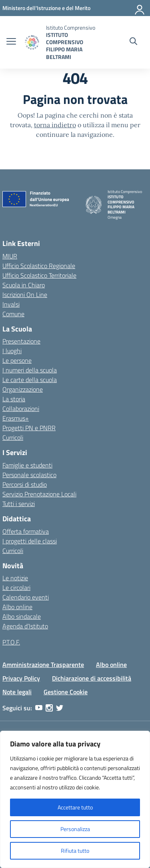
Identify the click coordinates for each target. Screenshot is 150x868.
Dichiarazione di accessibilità (92, 678)
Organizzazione (23, 389)
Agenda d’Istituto (25, 626)
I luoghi (12, 351)
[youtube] (39, 708)
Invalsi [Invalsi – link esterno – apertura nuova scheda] (11, 304)
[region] (75, 799)
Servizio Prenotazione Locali (39, 494)
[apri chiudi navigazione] (11, 42)
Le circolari (16, 587)
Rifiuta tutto (75, 851)
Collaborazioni (21, 409)
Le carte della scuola (30, 380)
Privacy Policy (21, 678)
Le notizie (15, 578)
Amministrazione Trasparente (43, 665)
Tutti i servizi (19, 504)
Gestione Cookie (66, 692)
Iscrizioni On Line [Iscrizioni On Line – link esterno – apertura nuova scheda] (25, 295)
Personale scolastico (29, 475)
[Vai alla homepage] (32, 42)
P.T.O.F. (11, 642)
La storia (14, 399)
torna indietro (55, 125)
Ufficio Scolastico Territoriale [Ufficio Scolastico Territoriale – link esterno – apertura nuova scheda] (39, 275)
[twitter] (60, 708)
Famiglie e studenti (27, 465)
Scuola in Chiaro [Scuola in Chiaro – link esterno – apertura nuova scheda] (24, 285)
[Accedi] (140, 8)
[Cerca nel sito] (133, 42)
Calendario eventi (26, 597)
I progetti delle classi (30, 541)
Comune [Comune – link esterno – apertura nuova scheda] (13, 314)
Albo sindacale (22, 616)
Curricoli (13, 437)
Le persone (17, 360)
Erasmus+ (16, 418)
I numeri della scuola (30, 370)
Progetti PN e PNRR (29, 428)
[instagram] (49, 708)
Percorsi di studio (25, 484)
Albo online (17, 607)
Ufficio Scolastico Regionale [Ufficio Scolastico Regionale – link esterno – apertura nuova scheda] (39, 266)
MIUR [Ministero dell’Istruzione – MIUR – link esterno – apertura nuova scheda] (10, 256)
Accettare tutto (75, 807)
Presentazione (21, 341)
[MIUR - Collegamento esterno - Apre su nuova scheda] (46, 8)
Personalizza (75, 829)
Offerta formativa (26, 531)
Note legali (17, 692)
